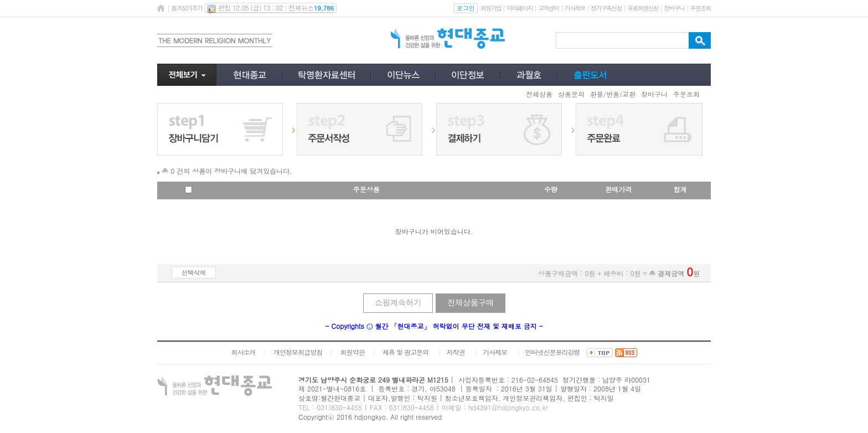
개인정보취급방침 (298, 352)
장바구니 (674, 8)
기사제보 (575, 8)
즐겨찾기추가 (187, 8)
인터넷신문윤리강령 (553, 352)
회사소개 (243, 352)
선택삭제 (194, 272)
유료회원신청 (643, 8)
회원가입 (491, 8)
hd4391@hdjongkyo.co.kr (508, 407)
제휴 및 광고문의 (405, 352)
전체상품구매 (471, 303)
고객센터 (548, 8)
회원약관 (352, 352)
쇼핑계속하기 (398, 303)
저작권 (456, 352)
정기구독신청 (606, 8)
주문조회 (701, 8)
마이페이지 (520, 8)
